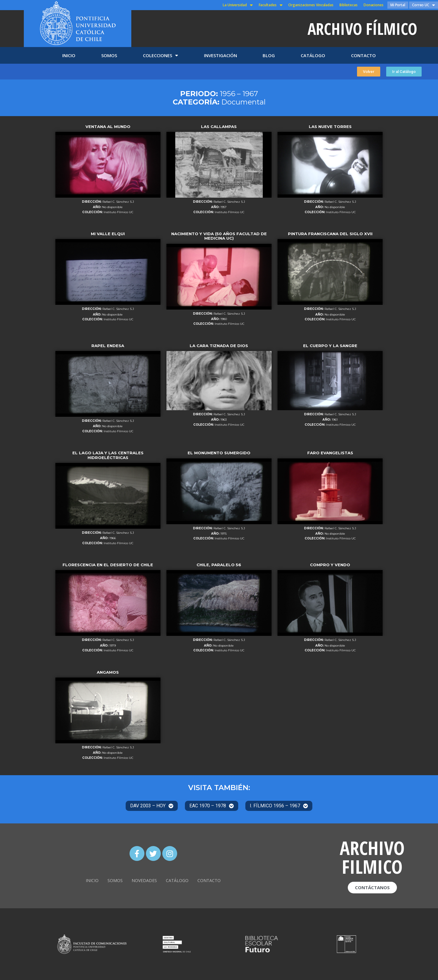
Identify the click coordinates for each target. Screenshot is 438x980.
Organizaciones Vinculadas (311, 5)
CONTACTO (363, 55)
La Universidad (238, 5)
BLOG (269, 55)
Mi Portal (398, 5)
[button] (369, 72)
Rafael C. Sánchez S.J (118, 202)
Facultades (271, 5)
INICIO (69, 55)
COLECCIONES (160, 55)
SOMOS (109, 55)
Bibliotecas (349, 5)
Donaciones (374, 5)
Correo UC (424, 5)
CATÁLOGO (313, 55)
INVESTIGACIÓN (220, 55)
